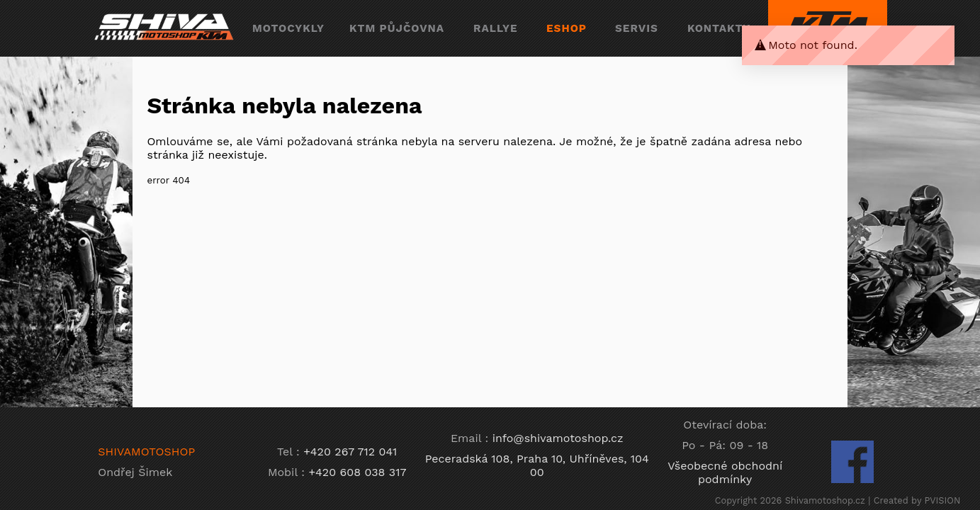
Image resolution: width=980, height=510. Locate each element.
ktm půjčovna (397, 28)
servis (637, 28)
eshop (567, 28)
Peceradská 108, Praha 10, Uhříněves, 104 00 (537, 465)
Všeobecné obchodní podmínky (725, 472)
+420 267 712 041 (350, 452)
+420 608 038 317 (357, 472)
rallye (496, 28)
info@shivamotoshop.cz (558, 438)
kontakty (719, 28)
